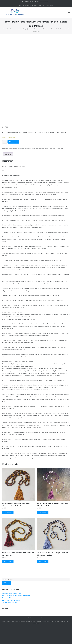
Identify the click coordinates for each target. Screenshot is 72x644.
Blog (40, 5)
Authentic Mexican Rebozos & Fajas (12, 611)
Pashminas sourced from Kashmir (11, 618)
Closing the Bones (31, 639)
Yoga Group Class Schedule (18, 639)
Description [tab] (8, 172)
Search (7, 601)
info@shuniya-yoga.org (42, 2)
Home (5, 29)
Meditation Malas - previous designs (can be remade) (22, 29)
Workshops (46, 639)
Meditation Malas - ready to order (11, 616)
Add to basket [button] (8, 530)
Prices (8, 639)
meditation (45, 167)
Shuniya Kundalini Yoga (38, 636)
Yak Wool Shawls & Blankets (10, 620)
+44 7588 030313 (28, 2)
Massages (39, 639)
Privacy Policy (49, 5)
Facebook (43, 5)
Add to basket (13, 160)
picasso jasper (52, 167)
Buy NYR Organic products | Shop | (28, 5)
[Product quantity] (5, 160)
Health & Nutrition (55, 639)
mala (40, 167)
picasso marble (60, 167)
